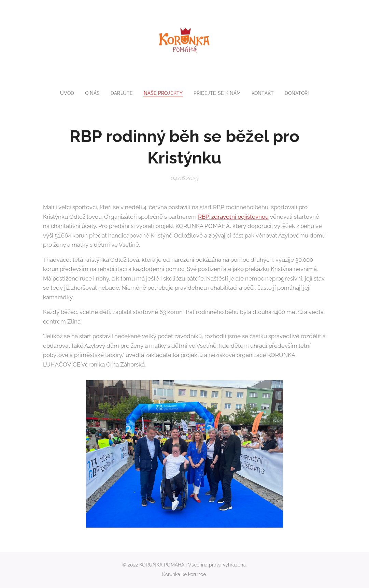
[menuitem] (64, 93)
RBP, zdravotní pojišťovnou (233, 217)
